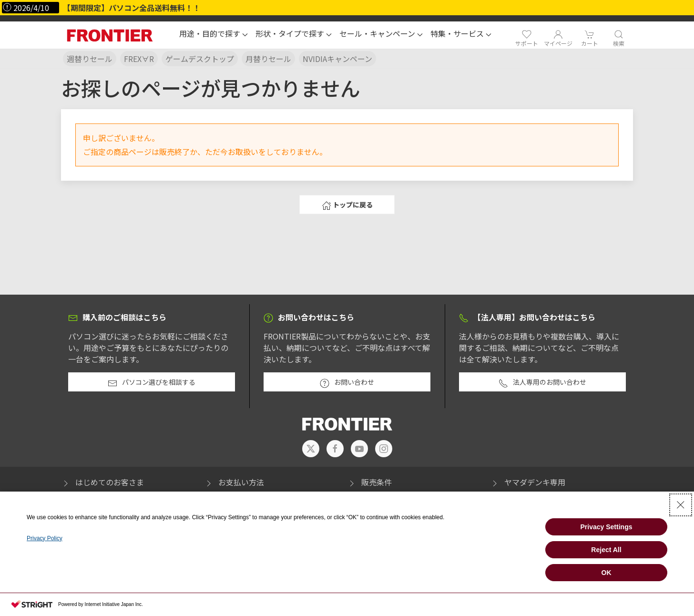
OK (607, 573)
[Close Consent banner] (681, 505)
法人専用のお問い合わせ (542, 382)
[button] (214, 35)
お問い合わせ (347, 382)
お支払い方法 (234, 482)
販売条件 (369, 482)
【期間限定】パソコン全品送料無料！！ (132, 8)
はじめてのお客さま (102, 482)
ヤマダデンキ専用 (528, 482)
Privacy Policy (45, 538)
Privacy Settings (607, 527)
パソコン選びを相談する (152, 382)
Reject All (606, 550)
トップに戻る (347, 205)
